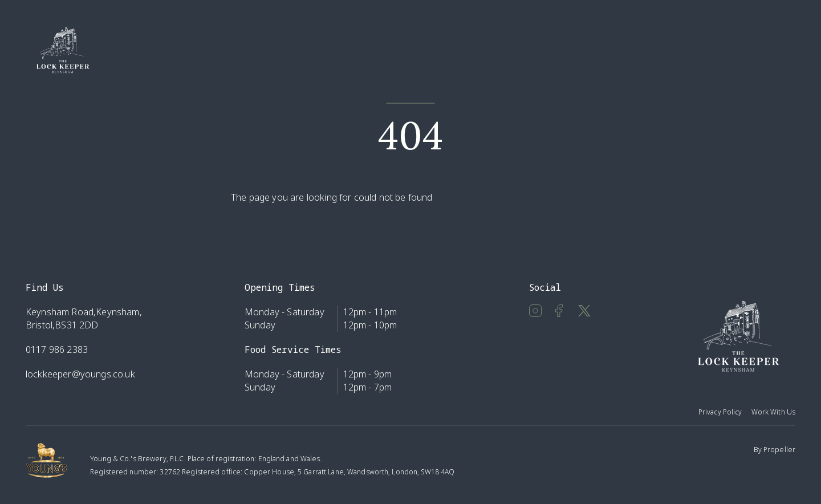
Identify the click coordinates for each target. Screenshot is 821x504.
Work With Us (773, 412)
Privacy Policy (720, 412)
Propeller (779, 450)
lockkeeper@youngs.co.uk (80, 374)
